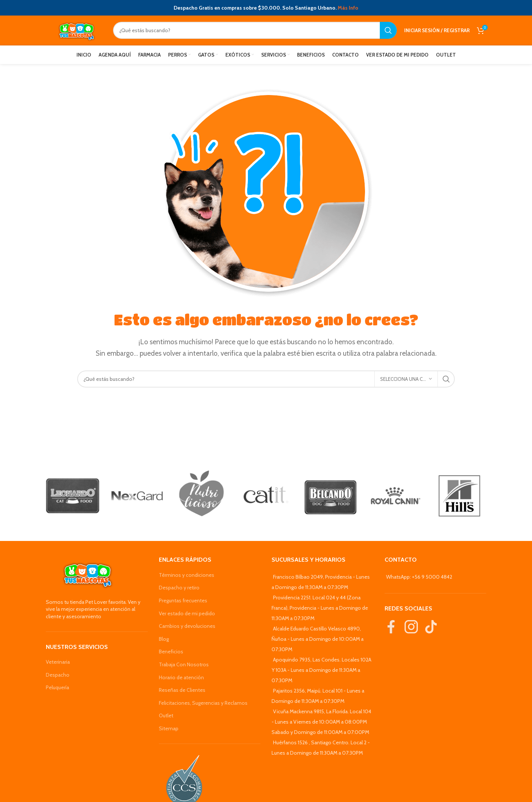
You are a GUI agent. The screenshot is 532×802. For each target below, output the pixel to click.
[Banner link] (73, 496)
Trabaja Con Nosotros (184, 664)
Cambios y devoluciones (187, 626)
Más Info (348, 8)
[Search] (255, 30)
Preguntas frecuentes (183, 600)
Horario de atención (181, 677)
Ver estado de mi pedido (187, 613)
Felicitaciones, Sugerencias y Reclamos (203, 703)
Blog (164, 639)
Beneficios (171, 652)
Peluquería (57, 687)
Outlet (166, 715)
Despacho (58, 675)
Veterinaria (58, 662)
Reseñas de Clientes (182, 690)
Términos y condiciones (187, 575)
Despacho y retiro (179, 588)
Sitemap (169, 728)
